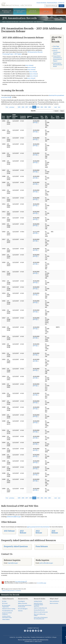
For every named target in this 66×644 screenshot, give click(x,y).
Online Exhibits (6, 619)
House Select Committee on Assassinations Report (57, 58)
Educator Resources (33, 11)
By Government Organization (6, 606)
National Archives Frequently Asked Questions (38, 605)
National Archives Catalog (9, 609)
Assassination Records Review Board (58, 65)
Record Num (9, 117)
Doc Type (42, 117)
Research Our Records (7, 11)
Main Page (56, 46)
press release (29, 65)
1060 (38, 107)
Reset (62, 111)
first (7, 107)
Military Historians (23, 603)
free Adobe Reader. (21, 582)
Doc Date (36, 118)
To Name (53, 117)
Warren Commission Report (57, 52)
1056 (23, 107)
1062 (46, 107)
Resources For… (23, 599)
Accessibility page (42, 583)
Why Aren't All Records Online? (40, 615)
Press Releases (42, 546)
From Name (58, 117)
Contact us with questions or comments (11, 591)
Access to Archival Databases (7, 613)
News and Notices (54, 601)
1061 (42, 107)
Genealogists (21, 601)
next (56, 107)
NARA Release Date (15, 116)
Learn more (51, 641)
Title (62, 118)
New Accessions (54, 603)
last (59, 107)
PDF (35, 122)
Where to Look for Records (41, 612)
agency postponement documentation (38, 527)
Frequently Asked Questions (16, 546)
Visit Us (46, 11)
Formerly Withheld (23, 117)
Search (61, 6)
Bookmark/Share (52, 3)
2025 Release (9, 531)
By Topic (4, 601)
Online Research (8, 599)
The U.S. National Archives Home (16, 4)
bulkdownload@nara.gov (14, 517)
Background (57, 48)
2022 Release (39, 532)
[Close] (64, 628)
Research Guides (40, 599)
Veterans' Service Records (20, 11)
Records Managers (23, 609)
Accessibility (19, 637)
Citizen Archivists (42, 3)
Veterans (20, 611)
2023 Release (23, 532)
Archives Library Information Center (7, 617)
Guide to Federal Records (40, 608)
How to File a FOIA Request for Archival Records (41, 618)
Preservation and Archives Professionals (25, 606)
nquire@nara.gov (13, 563)
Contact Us (61, 3)
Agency (29, 117)
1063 (49, 107)
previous (12, 107)
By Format (5, 603)
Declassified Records (39, 610)
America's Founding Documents (59, 11)
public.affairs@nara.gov (46, 563)
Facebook (25, 631)
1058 (30, 107)
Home (4, 22)
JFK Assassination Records (26, 22)
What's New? (54, 599)
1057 (27, 107)
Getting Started (38, 601)
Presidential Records (8, 611)
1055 (19, 107)
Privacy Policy (26, 637)
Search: (33, 111)
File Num (46, 117)
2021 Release (55, 532)
